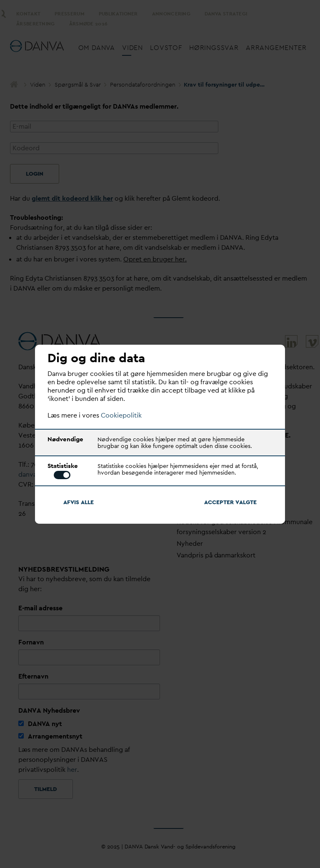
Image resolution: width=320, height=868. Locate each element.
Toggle (62, 475)
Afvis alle (79, 502)
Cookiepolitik (121, 415)
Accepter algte (230, 502)
